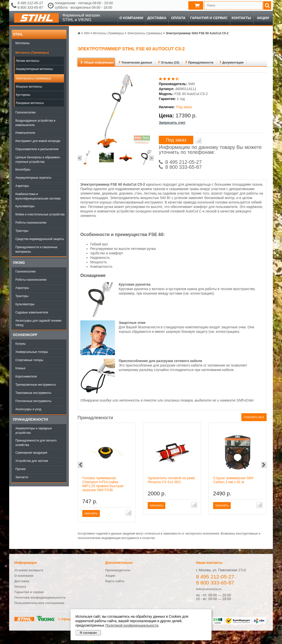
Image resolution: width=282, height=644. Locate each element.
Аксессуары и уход (28, 409)
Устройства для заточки (32, 461)
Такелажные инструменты (33, 393)
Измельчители (25, 133)
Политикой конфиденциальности (132, 625)
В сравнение (199, 141)
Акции (263, 18)
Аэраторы (22, 186)
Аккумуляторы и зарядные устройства (34, 431)
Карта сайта (115, 581)
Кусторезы (23, 95)
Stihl (18, 34)
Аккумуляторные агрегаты (33, 178)
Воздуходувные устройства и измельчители (35, 123)
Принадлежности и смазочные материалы (36, 249)
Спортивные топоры (29, 360)
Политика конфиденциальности (40, 597)
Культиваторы (25, 206)
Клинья (20, 368)
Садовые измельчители (32, 312)
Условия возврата (29, 570)
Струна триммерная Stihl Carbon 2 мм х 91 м (233, 480)
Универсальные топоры (32, 352)
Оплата (178, 18)
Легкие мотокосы (28, 61)
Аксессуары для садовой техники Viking (38, 323)
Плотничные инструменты (33, 401)
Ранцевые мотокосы (30, 103)
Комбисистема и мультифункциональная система (38, 196)
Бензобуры (23, 169)
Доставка (157, 18)
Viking (19, 263)
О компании (131, 18)
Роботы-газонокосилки (31, 223)
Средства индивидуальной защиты (40, 239)
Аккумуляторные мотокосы (34, 69)
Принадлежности (30, 419)
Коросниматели (26, 376)
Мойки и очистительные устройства (40, 214)
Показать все (254, 417)
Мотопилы (22, 43)
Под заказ (176, 140)
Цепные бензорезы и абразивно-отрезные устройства (38, 160)
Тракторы (22, 231)
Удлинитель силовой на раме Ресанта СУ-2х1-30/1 (171, 480)
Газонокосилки (25, 112)
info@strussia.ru (209, 589)
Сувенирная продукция (31, 453)
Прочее (20, 469)
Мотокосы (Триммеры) (32, 53)
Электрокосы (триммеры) (33, 78)
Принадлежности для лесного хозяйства (36, 443)
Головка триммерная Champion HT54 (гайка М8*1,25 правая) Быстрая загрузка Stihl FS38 (103, 484)
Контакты (241, 18)
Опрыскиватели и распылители (37, 149)
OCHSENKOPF (25, 335)
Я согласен (88, 633)
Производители (118, 570)
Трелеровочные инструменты (36, 385)
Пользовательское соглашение (39, 603)
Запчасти (22, 477)
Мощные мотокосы (29, 87)
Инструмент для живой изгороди (38, 141)
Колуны (21, 344)
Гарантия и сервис (209, 18)
